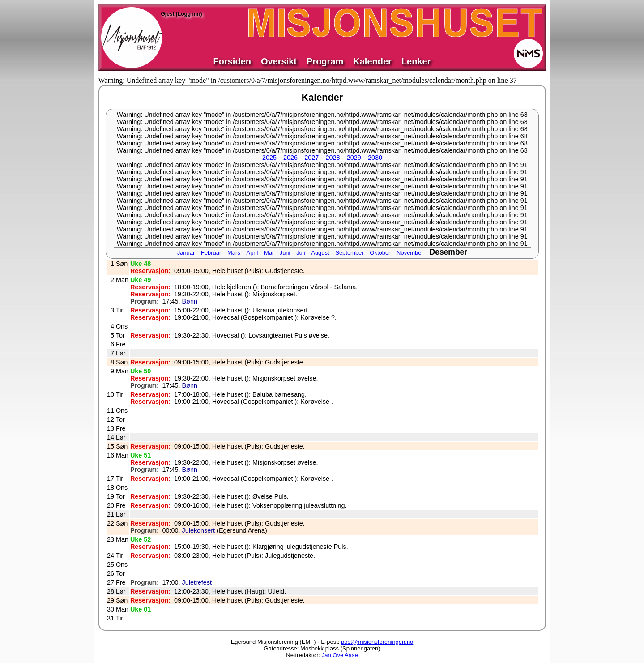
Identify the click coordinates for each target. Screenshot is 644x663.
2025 (269, 158)
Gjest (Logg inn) (182, 14)
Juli (301, 253)
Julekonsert (199, 530)
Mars (234, 253)
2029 (354, 158)
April (252, 253)
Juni (285, 253)
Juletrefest (197, 582)
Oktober (380, 253)
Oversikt (279, 61)
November (410, 253)
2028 (333, 158)
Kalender (372, 61)
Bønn (190, 301)
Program (325, 61)
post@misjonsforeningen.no (377, 642)
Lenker (416, 61)
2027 (311, 158)
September (349, 253)
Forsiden (232, 61)
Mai (269, 253)
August (320, 253)
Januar (186, 253)
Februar (211, 253)
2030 (375, 158)
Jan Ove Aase (340, 655)
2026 (290, 158)
